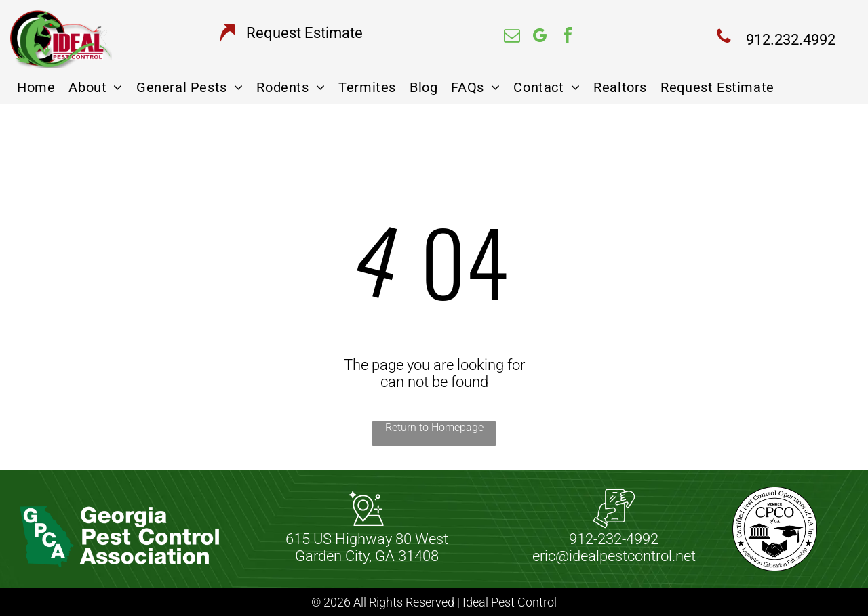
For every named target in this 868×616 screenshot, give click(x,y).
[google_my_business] (540, 38)
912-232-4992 (614, 539)
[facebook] (568, 38)
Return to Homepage (434, 427)
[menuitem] (36, 87)
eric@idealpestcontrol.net (614, 556)
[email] (512, 38)
